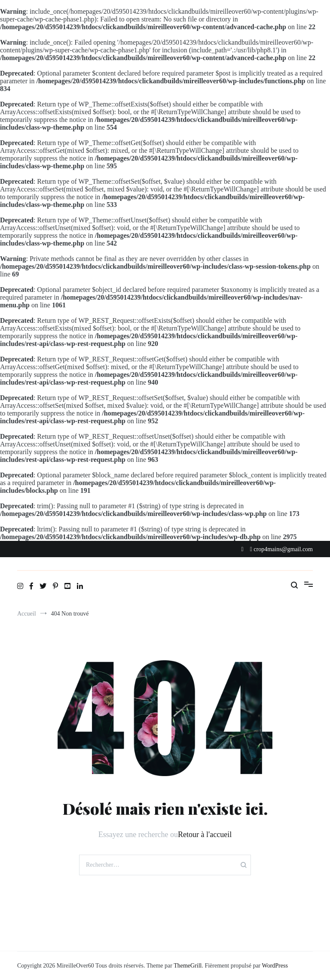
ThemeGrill (188, 966)
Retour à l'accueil (205, 834)
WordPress (275, 966)
